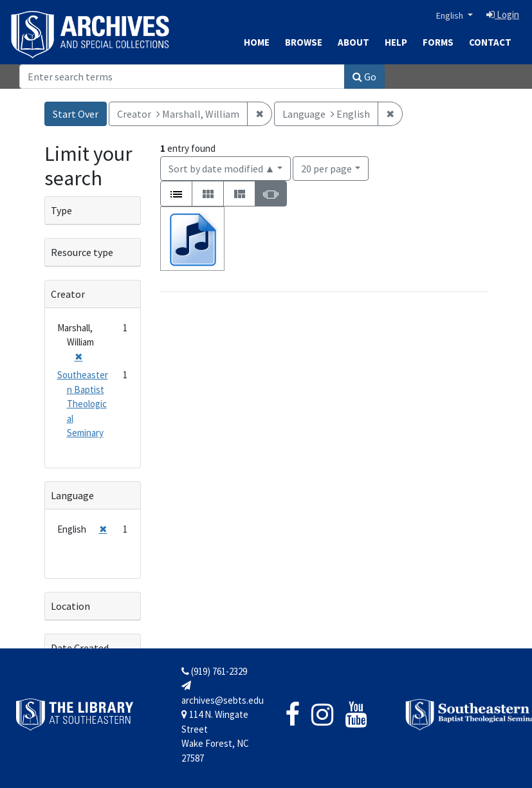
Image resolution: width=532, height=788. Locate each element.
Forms (438, 42)
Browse (304, 42)
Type (61, 210)
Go (364, 77)
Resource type (82, 252)
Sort (222, 169)
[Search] (182, 77)
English (451, 15)
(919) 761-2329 (214, 671)
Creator (68, 294)
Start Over (76, 114)
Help (396, 42)
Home (257, 42)
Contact (490, 42)
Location (70, 606)
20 (326, 168)
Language (72, 495)
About (353, 42)
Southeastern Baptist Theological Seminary (83, 404)
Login (503, 14)
